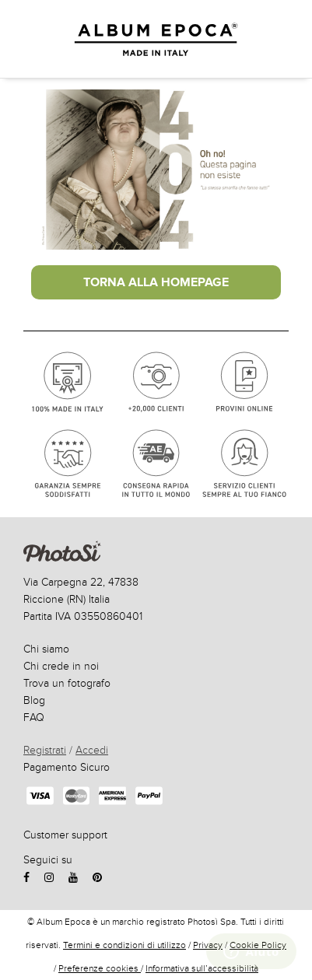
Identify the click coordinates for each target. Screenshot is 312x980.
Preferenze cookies (100, 968)
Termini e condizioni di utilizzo (124, 945)
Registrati (45, 750)
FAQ (34, 717)
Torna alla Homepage (156, 282)
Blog (34, 700)
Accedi (92, 750)
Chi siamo (46, 649)
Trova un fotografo (67, 683)
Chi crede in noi (61, 666)
